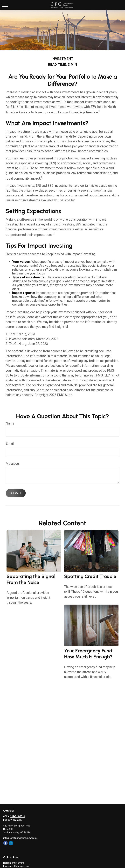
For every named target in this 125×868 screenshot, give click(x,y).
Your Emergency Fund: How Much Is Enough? (89, 654)
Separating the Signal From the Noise (31, 579)
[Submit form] (16, 493)
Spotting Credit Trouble (90, 576)
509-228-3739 (18, 816)
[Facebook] (5, 843)
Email (10, 443)
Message (12, 464)
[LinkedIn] (11, 843)
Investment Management (16, 866)
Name (10, 423)
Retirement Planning (14, 863)
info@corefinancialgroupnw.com (20, 838)
